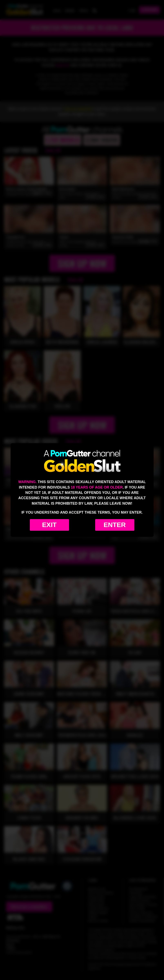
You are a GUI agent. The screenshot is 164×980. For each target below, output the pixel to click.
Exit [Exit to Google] (49, 525)
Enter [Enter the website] (115, 525)
